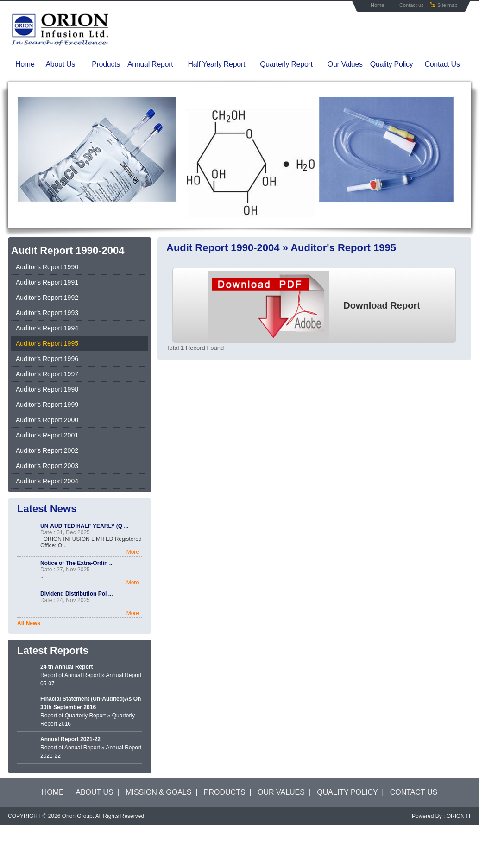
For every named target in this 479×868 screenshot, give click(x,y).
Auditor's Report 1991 (47, 282)
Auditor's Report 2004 (47, 481)
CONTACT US (414, 792)
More (133, 552)
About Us (67, 64)
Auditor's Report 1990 (47, 267)
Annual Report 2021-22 (70, 739)
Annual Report (156, 64)
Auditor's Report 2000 (47, 420)
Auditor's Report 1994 (47, 328)
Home (377, 5)
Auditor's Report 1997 (47, 374)
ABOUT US (95, 792)
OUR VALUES (281, 792)
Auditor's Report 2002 (47, 450)
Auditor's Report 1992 (47, 298)
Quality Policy (392, 64)
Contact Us (442, 64)
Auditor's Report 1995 (47, 343)
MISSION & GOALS (158, 792)
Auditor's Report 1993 (47, 313)
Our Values (345, 64)
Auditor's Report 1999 (47, 405)
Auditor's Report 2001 (47, 435)
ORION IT (459, 816)
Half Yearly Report (222, 64)
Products (106, 64)
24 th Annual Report (67, 667)
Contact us (412, 5)
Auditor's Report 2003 (47, 466)
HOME (53, 792)
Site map (447, 5)
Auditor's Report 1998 (47, 389)
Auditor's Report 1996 (47, 359)
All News (29, 623)
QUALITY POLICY (347, 792)
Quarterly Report (292, 64)
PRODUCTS (225, 792)
